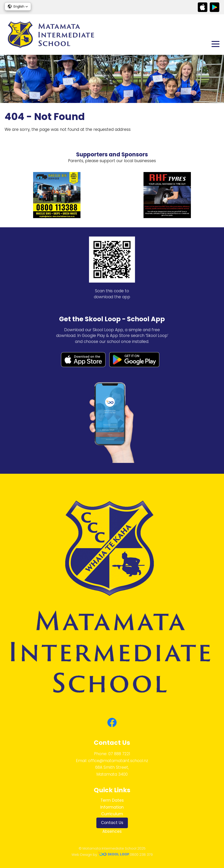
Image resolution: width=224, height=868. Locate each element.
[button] (18, 6)
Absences (112, 831)
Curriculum (112, 814)
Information (112, 807)
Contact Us (112, 823)
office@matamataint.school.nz (118, 761)
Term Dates (112, 800)
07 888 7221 (119, 754)
